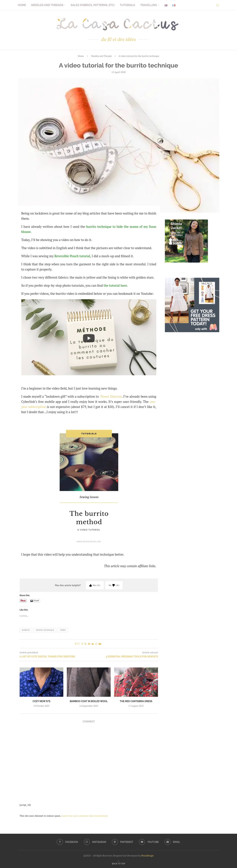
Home (22, 5)
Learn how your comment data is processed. (85, 816)
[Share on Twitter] (85, 644)
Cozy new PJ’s (41, 701)
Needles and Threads (47, 5)
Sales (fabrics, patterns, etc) (93, 5)
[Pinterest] (122, 842)
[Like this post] (78, 644)
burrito (26, 630)
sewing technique (45, 630)
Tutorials (127, 5)
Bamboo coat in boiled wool (89, 701)
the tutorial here (115, 285)
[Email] (173, 842)
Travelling (149, 5)
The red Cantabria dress (136, 701)
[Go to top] (118, 863)
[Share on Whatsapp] (96, 644)
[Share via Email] (100, 644)
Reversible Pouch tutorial (72, 256)
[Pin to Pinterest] (89, 644)
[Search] (218, 5)
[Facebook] (67, 842)
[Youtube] (149, 842)
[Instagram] (95, 842)
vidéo (63, 630)
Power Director (111, 396)
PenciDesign (147, 856)
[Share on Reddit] (93, 644)
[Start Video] (89, 338)
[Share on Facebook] (82, 644)
